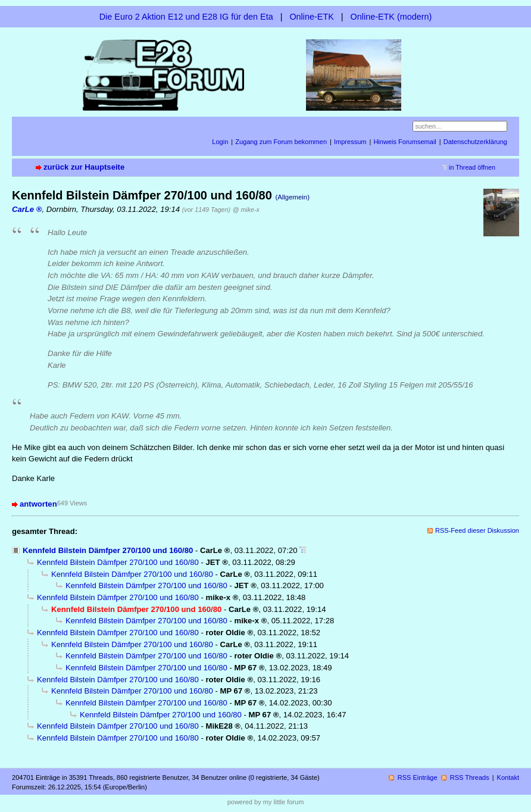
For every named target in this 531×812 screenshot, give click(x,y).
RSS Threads (470, 777)
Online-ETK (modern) (391, 17)
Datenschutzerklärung (475, 142)
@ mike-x (246, 210)
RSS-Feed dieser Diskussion (477, 530)
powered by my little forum (266, 802)
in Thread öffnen (472, 167)
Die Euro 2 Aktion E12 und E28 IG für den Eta (186, 17)
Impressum (350, 142)
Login (220, 142)
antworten (38, 504)
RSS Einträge (418, 777)
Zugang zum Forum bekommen (281, 142)
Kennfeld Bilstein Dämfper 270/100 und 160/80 (108, 550)
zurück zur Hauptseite (84, 167)
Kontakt (508, 777)
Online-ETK (311, 17)
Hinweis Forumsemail (405, 142)
